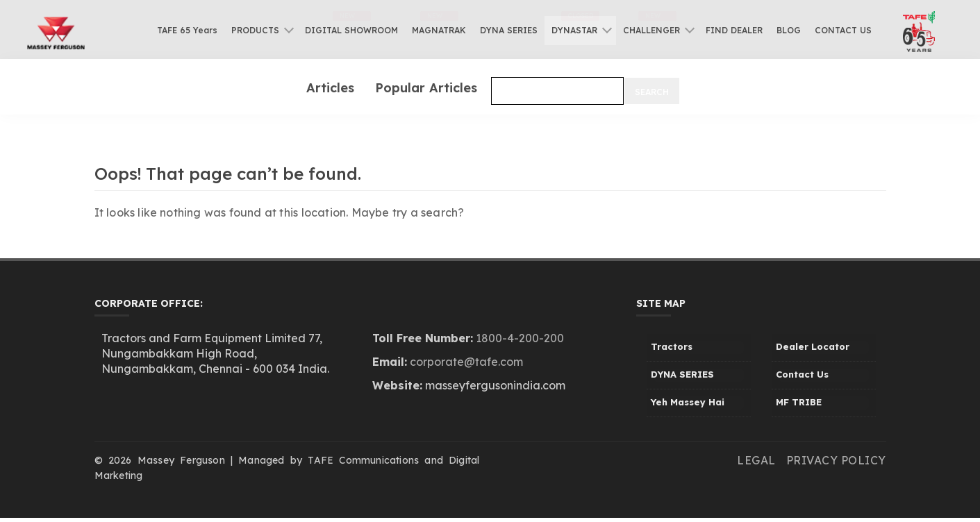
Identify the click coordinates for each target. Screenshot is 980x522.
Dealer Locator (813, 346)
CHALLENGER (651, 30)
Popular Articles (426, 87)
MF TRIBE (799, 402)
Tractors (672, 346)
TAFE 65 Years (187, 30)
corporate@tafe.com (466, 362)
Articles (330, 87)
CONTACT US (843, 30)
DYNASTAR (574, 30)
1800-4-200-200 (520, 338)
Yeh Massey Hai (688, 402)
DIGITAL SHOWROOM (351, 30)
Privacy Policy (836, 460)
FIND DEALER (734, 30)
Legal (756, 460)
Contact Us (802, 374)
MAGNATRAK (439, 30)
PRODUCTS (255, 30)
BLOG (789, 30)
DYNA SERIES (509, 30)
